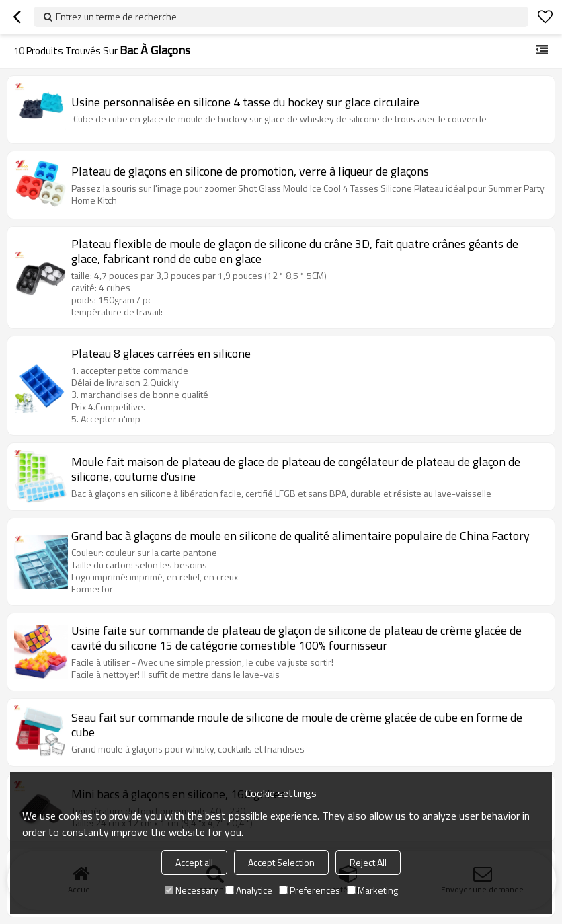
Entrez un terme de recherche (116, 16)
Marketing (372, 890)
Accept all (194, 862)
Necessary (192, 890)
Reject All (368, 862)
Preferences (310, 890)
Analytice (249, 890)
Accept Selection (281, 862)
